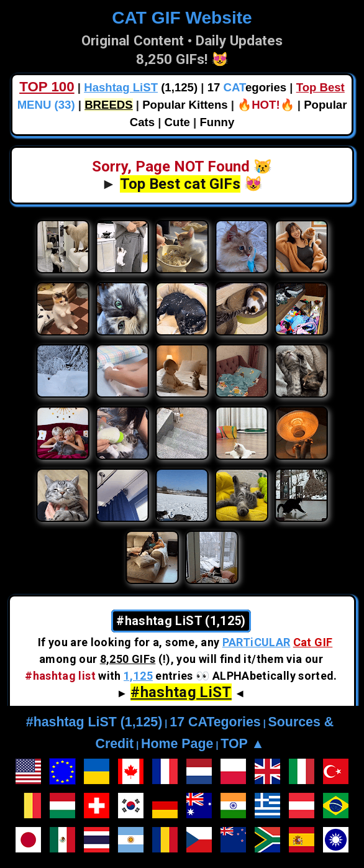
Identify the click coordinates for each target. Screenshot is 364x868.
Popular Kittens (185, 105)
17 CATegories (215, 722)
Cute (177, 122)
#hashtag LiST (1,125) (94, 722)
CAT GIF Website (182, 18)
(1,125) (141, 87)
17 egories (247, 87)
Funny (217, 122)
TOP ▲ (242, 744)
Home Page (177, 744)
